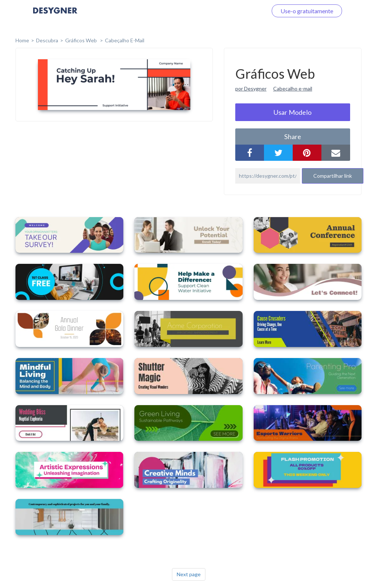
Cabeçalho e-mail (293, 88)
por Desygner (251, 88)
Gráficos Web (82, 40)
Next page (189, 574)
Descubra (47, 40)
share (293, 137)
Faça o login (244, 11)
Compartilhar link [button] (333, 176)
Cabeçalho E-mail (125, 40)
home (22, 40)
